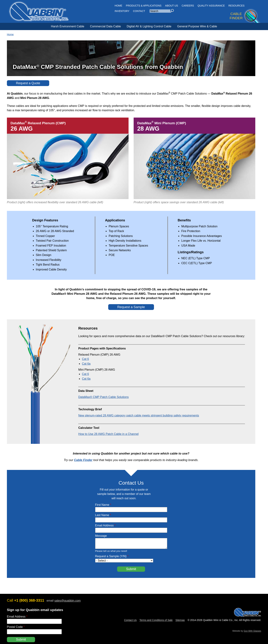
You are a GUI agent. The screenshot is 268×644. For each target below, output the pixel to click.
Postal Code (16, 627)
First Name (103, 505)
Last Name (103, 515)
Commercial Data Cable (105, 26)
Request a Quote (28, 83)
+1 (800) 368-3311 (29, 600)
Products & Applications (144, 6)
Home (10, 34)
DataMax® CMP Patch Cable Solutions (103, 397)
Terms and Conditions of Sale (156, 620)
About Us (171, 6)
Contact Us (130, 620)
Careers (188, 6)
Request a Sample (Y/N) (112, 556)
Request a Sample (131, 307)
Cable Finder (83, 460)
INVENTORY (122, 11)
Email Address (105, 525)
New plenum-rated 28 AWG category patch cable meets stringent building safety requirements (139, 415)
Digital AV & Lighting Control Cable (149, 26)
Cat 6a (86, 364)
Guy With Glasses (252, 631)
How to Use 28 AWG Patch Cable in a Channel (108, 434)
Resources (236, 6)
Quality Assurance (211, 6)
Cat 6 (85, 359)
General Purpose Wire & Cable (197, 26)
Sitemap (180, 620)
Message (101, 536)
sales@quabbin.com (67, 601)
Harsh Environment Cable (68, 26)
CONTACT (139, 11)
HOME (118, 6)
